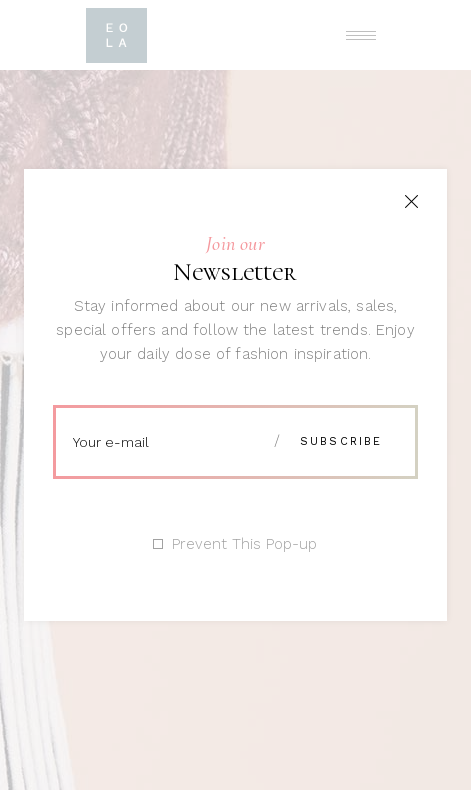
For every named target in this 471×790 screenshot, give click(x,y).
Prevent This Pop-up (244, 544)
